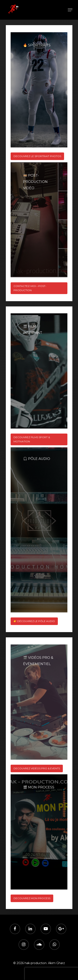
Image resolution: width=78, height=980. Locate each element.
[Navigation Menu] (70, 10)
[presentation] (51, 974)
